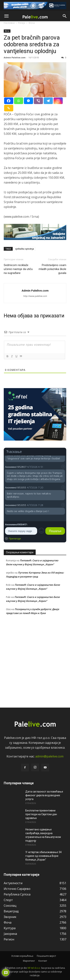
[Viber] (38, 101)
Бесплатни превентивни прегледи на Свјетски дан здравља (41, 814)
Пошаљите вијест (46, 956)
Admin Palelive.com (15, 57)
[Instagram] (58, 101)
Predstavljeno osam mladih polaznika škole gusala (52, 269)
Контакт (43, 961)
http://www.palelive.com (35, 296)
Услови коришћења (22, 956)
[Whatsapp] (19, 101)
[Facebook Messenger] (28, 101)
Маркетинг (29, 961)
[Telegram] (48, 101)
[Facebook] (9, 101)
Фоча (7, 31)
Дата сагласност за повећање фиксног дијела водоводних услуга (44, 795)
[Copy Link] (9, 108)
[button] (6, 16)
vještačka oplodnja (25, 249)
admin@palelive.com (49, 756)
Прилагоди (15, 538)
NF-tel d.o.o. (34, 968)
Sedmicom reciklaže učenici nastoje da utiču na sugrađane (18, 269)
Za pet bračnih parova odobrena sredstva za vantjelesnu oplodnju (32, 44)
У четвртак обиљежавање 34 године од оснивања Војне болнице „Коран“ (43, 856)
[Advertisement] (35, 660)
